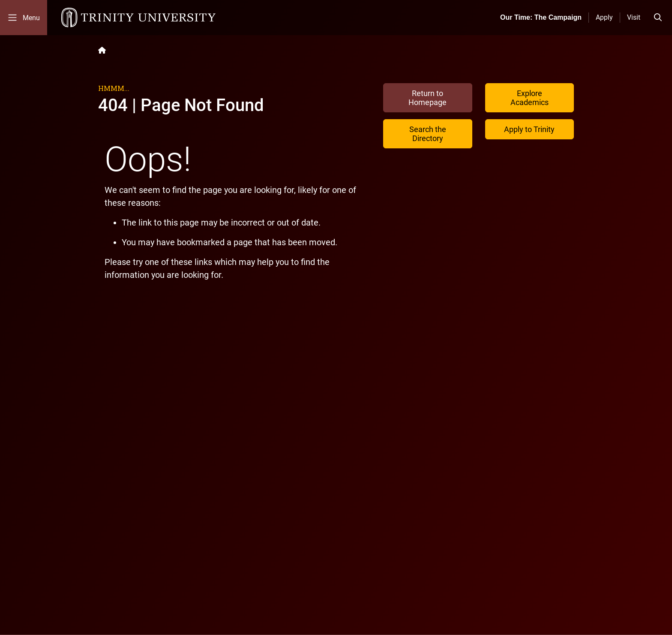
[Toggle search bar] (658, 18)
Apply (604, 17)
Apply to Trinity (529, 129)
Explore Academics (529, 98)
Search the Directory (428, 134)
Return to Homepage (427, 98)
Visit (634, 17)
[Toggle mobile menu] (24, 18)
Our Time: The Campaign (541, 17)
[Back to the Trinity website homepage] (102, 50)
